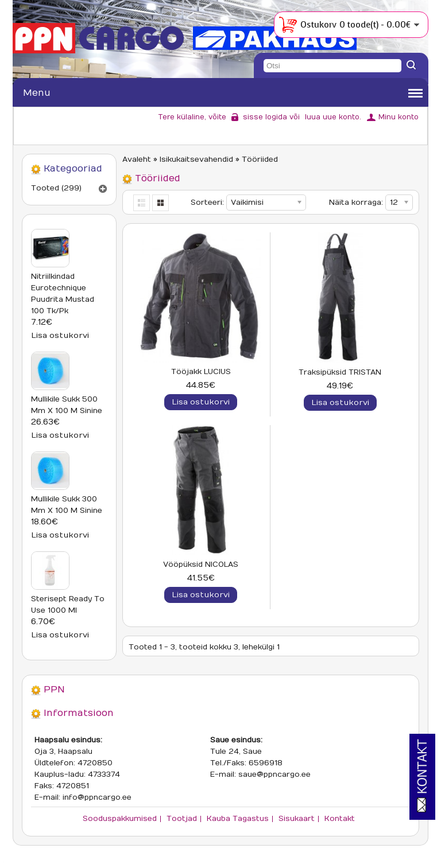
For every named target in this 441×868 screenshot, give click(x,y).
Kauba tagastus (238, 819)
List (142, 203)
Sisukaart (297, 819)
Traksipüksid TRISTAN (340, 372)
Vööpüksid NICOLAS (201, 565)
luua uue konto (332, 117)
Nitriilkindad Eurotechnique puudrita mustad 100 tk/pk (63, 294)
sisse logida (265, 117)
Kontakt (340, 819)
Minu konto (399, 117)
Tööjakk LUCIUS (201, 372)
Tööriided (260, 159)
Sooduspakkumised (120, 819)
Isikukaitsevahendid (196, 159)
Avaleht (137, 159)
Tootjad (182, 819)
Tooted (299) (56, 188)
